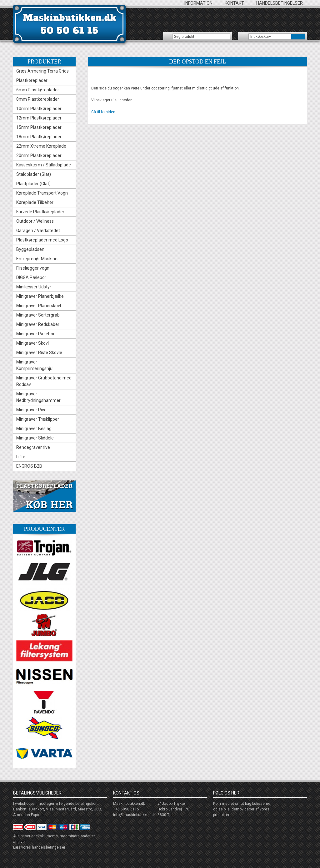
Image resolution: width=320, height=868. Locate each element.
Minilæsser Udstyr (34, 287)
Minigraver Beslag (34, 429)
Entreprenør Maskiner (38, 259)
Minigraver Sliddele (35, 438)
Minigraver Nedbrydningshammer (38, 397)
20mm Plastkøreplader (39, 155)
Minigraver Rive (31, 410)
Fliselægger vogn (33, 268)
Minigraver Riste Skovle (39, 353)
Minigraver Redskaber (38, 324)
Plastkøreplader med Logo (42, 240)
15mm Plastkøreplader (39, 127)
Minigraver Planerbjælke (40, 296)
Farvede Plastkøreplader (40, 212)
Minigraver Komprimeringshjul (35, 365)
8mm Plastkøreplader (38, 99)
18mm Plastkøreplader (39, 137)
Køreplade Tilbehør (35, 202)
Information (198, 3)
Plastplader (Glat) (33, 184)
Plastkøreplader (32, 80)
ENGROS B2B (29, 466)
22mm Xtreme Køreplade (41, 146)
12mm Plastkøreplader (39, 118)
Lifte (21, 457)
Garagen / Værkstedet (38, 231)
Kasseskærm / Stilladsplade (44, 165)
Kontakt (234, 3)
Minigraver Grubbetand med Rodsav (44, 381)
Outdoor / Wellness (35, 221)
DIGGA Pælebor (31, 277)
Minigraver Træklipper (38, 419)
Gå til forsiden (103, 112)
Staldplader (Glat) (34, 174)
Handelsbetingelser (280, 3)
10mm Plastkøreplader (39, 109)
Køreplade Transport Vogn (42, 193)
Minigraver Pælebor (35, 334)
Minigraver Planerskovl (39, 306)
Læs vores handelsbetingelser (39, 847)
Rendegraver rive (33, 447)
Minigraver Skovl (32, 343)
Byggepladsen (30, 249)
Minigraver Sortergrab (38, 315)
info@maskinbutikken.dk (134, 815)
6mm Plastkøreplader (38, 90)
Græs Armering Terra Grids (42, 71)
